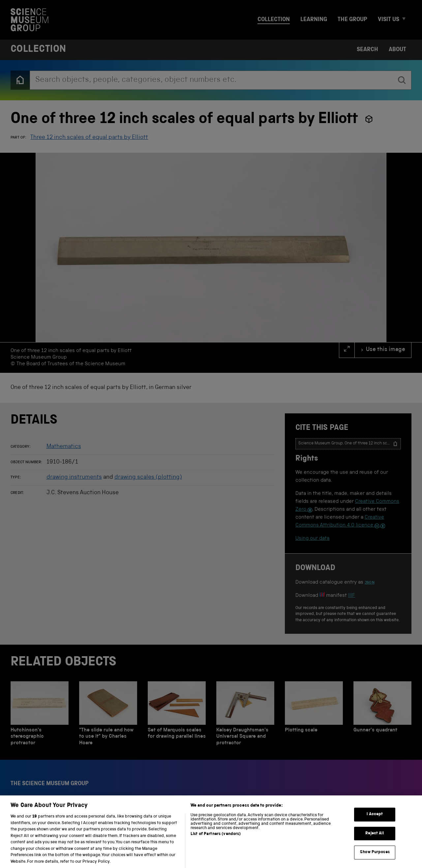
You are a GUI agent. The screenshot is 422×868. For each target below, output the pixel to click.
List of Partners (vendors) (216, 840)
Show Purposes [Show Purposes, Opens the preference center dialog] (375, 858)
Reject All (375, 839)
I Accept (375, 820)
